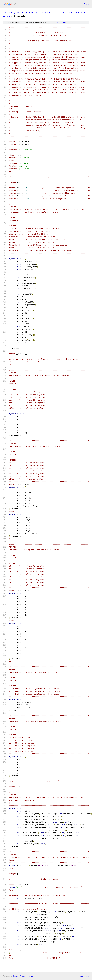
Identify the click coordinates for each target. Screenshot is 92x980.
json (87, 976)
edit (63, 22)
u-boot (29, 13)
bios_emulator (77, 13)
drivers (63, 13)
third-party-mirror (13, 13)
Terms (30, 976)
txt (81, 976)
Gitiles (16, 976)
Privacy (23, 976)
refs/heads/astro (45, 13)
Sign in (87, 4)
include (7, 16)
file (56, 22)
